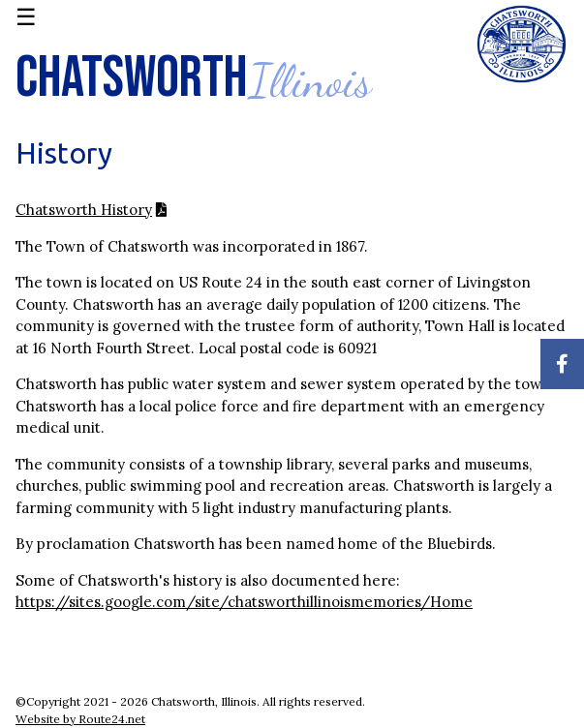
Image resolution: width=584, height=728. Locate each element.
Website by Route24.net (80, 719)
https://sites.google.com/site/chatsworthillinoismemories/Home (244, 602)
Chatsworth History (84, 210)
